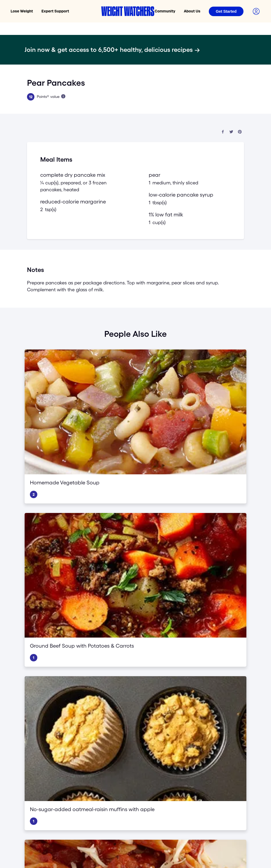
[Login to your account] (256, 11)
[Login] (226, 11)
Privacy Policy (37, 780)
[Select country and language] (234, 817)
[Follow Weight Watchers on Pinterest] (62, 767)
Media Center (237, 719)
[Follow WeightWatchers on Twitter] (41, 767)
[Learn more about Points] (63, 96)
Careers (166, 698)
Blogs (164, 706)
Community (165, 11)
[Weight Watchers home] (128, 11)
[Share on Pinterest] (240, 132)
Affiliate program (240, 711)
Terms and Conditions (66, 780)
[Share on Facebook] (223, 132)
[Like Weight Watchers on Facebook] (31, 767)
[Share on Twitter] (231, 132)
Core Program (110, 663)
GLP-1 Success (110, 684)
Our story (167, 690)
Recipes (166, 714)
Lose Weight (22, 11)
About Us (192, 11)
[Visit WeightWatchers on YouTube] (52, 767)
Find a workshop (240, 676)
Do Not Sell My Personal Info (107, 780)
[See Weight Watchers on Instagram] (73, 767)
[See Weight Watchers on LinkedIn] (84, 767)
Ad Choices (140, 780)
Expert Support (55, 11)
